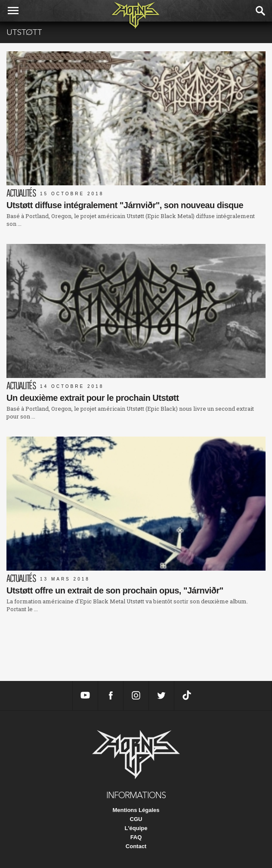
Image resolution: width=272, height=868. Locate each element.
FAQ (136, 837)
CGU (136, 819)
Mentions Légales (136, 810)
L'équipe (136, 828)
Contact (136, 846)
